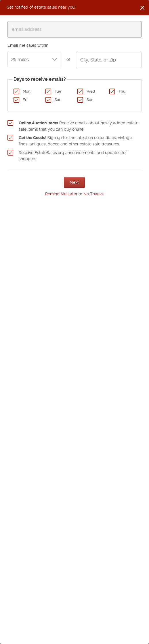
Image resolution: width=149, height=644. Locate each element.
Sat (57, 100)
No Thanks (93, 194)
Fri (25, 100)
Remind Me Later (61, 194)
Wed (91, 91)
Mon (27, 91)
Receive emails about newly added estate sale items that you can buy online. (79, 126)
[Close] (142, 8)
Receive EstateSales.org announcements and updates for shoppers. (73, 156)
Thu (122, 91)
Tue (58, 91)
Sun (90, 100)
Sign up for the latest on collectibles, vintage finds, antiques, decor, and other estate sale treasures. (75, 141)
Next (74, 182)
